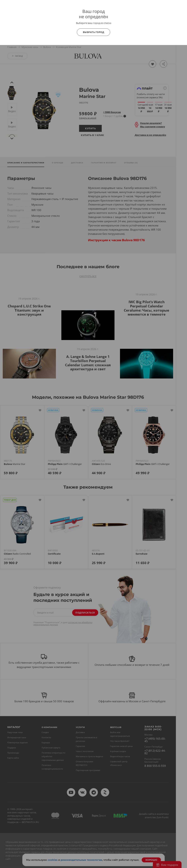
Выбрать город (94, 32)
